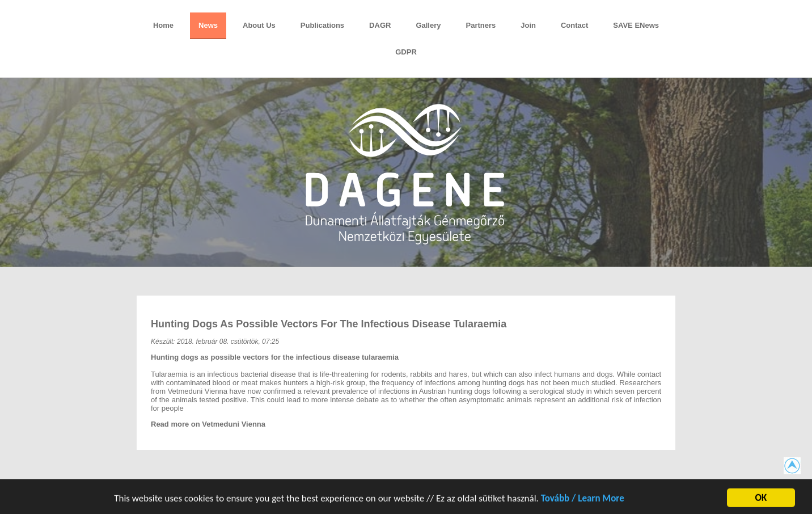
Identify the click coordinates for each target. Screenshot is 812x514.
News (208, 25)
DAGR (380, 25)
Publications (322, 25)
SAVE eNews (636, 25)
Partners (481, 25)
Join (528, 25)
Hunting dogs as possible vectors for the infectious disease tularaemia (329, 324)
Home (163, 25)
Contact (574, 25)
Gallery (428, 25)
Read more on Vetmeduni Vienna (208, 424)
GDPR (406, 52)
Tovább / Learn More (583, 501)
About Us (259, 25)
